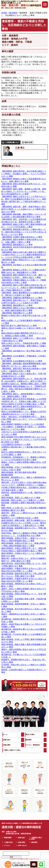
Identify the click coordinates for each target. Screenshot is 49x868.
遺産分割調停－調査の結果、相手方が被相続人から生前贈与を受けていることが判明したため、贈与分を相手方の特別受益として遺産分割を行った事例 (24, 523)
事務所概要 (8, 838)
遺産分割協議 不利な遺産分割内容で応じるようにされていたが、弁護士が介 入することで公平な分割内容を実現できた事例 (24, 439)
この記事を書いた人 (12, 142)
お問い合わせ (22, 845)
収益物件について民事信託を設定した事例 (20, 518)
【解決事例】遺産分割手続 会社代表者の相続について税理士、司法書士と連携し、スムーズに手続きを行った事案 (24, 174)
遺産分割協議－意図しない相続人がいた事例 (21, 498)
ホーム (5, 734)
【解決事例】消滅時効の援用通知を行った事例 (22, 298)
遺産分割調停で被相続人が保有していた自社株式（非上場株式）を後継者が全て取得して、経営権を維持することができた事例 (24, 427)
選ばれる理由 (30, 734)
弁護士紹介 (7, 740)
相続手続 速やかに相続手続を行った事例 (19, 326)
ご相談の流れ (9, 842)
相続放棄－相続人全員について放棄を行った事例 (23, 500)
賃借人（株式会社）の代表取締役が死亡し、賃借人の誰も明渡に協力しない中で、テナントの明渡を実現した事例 (24, 419)
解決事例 (29, 740)
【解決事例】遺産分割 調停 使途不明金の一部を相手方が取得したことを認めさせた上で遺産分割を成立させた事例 (24, 209)
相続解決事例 (7, 475)
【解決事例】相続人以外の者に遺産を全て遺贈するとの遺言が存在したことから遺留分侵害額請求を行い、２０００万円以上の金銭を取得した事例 (24, 255)
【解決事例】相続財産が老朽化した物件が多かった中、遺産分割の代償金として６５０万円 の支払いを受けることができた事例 (24, 232)
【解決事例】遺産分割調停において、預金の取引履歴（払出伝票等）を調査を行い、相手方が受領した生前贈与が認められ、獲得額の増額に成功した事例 (24, 381)
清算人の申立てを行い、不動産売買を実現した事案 (24, 343)
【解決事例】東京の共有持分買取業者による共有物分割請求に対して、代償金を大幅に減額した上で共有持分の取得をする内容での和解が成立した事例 (24, 401)
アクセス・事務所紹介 (33, 745)
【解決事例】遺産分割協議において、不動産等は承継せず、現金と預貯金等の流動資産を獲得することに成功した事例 (24, 389)
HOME (4, 13)
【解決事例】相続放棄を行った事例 (17, 245)
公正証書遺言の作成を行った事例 (16, 444)
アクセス (7, 845)
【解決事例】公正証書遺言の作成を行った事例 (22, 361)
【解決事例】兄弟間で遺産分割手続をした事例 (22, 237)
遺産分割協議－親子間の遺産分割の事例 (19, 472)
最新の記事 (28, 142)
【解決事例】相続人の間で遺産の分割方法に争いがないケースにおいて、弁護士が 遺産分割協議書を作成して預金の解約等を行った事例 (24, 288)
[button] (45, 5)
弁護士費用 (7, 745)
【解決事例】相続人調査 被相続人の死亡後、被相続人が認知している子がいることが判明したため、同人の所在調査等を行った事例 (24, 191)
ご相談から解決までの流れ (12, 750)
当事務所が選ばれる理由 (35, 838)
